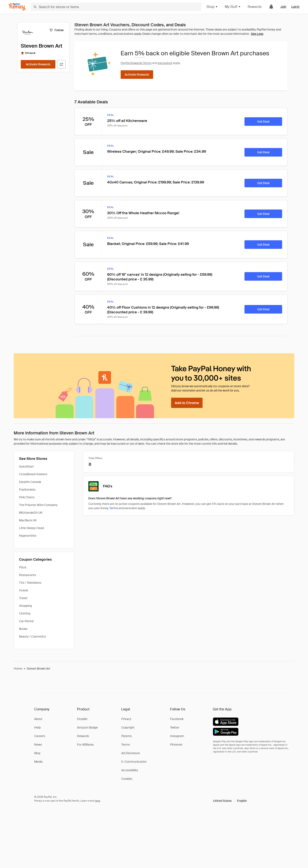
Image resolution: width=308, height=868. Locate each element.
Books (23, 629)
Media (38, 762)
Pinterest (176, 745)
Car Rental (26, 621)
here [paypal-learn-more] (97, 801)
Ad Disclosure (131, 753)
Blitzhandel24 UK (31, 513)
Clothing (25, 613)
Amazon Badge (87, 727)
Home (18, 669)
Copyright (128, 727)
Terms (126, 745)
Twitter (175, 727)
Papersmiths (28, 536)
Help (37, 727)
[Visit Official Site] (61, 64)
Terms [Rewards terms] (114, 508)
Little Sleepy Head (31, 528)
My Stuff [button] (233, 7)
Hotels (24, 590)
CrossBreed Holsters (33, 474)
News (38, 745)
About (38, 719)
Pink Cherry (27, 497)
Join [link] (283, 7)
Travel (23, 598)
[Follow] (56, 30)
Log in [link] (295, 7)
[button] (230, 801)
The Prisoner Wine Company (38, 505)
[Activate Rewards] (38, 64)
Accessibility (130, 770)
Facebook (177, 719)
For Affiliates (85, 745)
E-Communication (134, 762)
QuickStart (26, 466)
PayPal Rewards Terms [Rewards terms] (136, 63)
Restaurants (27, 575)
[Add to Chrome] (187, 403)
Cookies (127, 779)
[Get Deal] (263, 122)
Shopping (25, 606)
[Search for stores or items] (116, 7)
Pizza (23, 567)
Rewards (255, 7)
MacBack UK (28, 520)
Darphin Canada (30, 482)
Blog (37, 753)
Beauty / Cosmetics (32, 636)
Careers (40, 736)
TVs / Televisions (30, 583)
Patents (127, 736)
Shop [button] (212, 7)
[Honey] (17, 7)
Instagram (177, 736)
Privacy (126, 719)
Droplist (82, 719)
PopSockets (27, 490)
